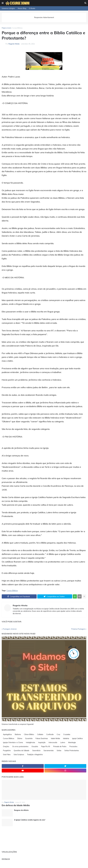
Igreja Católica (77, 738)
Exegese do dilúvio (21, 810)
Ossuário (35, 747)
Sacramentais (49, 751)
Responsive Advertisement (44, 17)
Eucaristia (29, 738)
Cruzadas (67, 734)
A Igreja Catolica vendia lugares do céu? (30, 820)
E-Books (32, 8)
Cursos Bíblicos (17, 28)
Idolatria (66, 738)
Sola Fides (7, 755)
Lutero (63, 742)
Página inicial (6, 28)
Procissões (73, 747)
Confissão (50, 734)
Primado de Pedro (60, 747)
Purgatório (7, 751)
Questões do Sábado (21, 751)
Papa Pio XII (46, 747)
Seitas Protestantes (72, 751)
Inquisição (42, 742)
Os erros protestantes (20, 747)
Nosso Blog (22, 8)
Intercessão (53, 742)
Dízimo (20, 738)
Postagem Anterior (10, 629)
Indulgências (30, 742)
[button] (3, 3)
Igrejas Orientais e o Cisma (13, 742)
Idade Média (55, 738)
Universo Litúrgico (8, 8)
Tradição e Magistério (35, 755)
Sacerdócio (36, 751)
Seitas (59, 751)
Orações (6, 747)
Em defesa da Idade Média (15, 805)
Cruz (58, 734)
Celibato (40, 734)
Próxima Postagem (78, 629)
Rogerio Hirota (20, 605)
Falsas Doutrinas (42, 738)
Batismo (18, 734)
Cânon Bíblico (29, 734)
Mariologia (72, 742)
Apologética (7, 734)
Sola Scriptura (19, 755)
